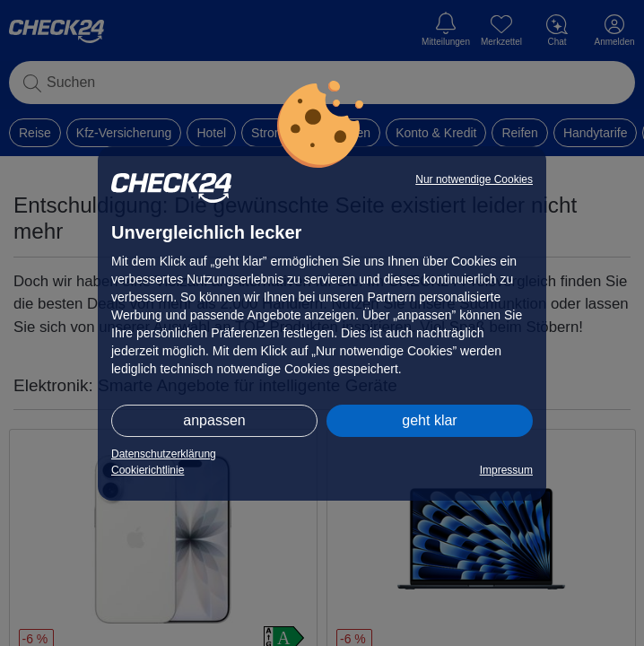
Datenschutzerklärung (164, 454)
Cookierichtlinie (148, 470)
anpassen (214, 420)
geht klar (429, 420)
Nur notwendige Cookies (474, 179)
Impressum (506, 470)
